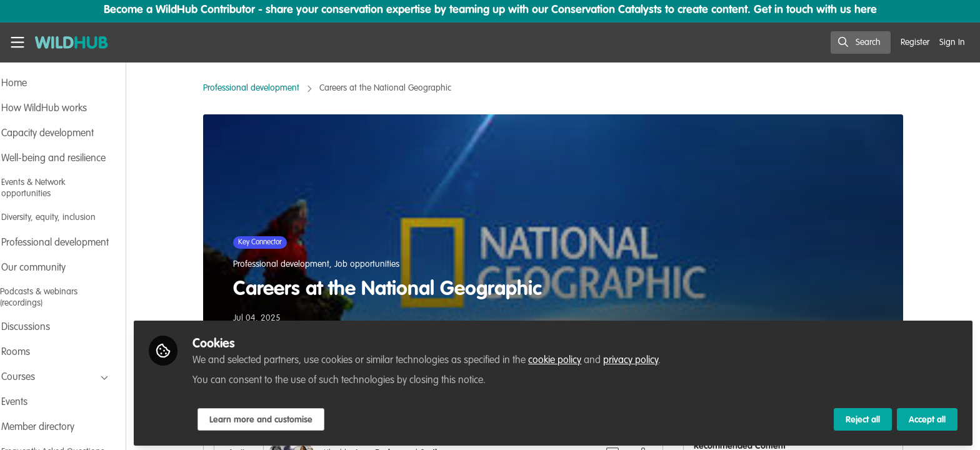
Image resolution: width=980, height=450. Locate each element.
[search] (861, 42)
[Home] (72, 42)
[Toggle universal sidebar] (17, 42)
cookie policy (588, 357)
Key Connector (277, 242)
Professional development (268, 88)
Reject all (863, 417)
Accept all (927, 417)
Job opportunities (384, 264)
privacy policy (664, 357)
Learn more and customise (295, 417)
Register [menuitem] (915, 42)
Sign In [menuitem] (952, 42)
